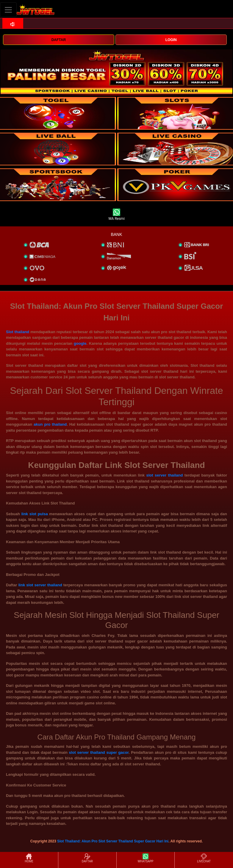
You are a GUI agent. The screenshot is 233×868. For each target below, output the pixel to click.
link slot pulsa (35, 514)
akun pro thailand (50, 424)
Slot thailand (18, 332)
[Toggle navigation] (8, 10)
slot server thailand (164, 475)
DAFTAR (59, 40)
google (80, 343)
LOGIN (171, 40)
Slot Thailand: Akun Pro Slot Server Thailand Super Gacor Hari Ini (113, 841)
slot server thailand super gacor (99, 752)
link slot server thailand (40, 585)
